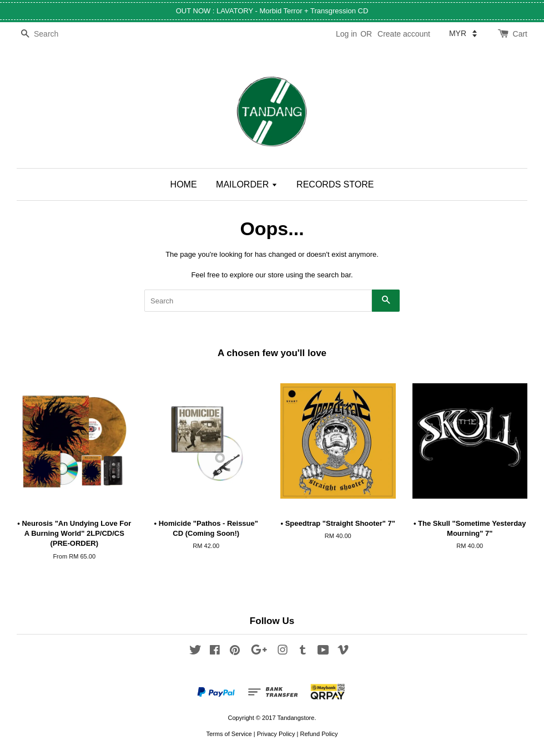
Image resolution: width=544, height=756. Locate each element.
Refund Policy (319, 734)
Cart (520, 34)
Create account (404, 34)
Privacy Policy (276, 734)
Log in (346, 34)
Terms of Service (229, 734)
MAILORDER (247, 184)
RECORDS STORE (335, 184)
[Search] (50, 34)
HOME (184, 184)
